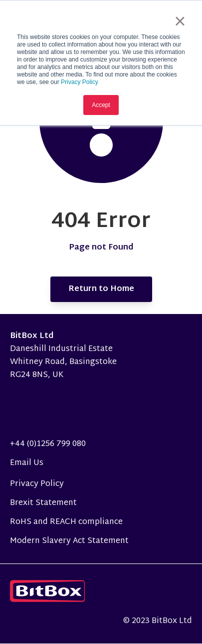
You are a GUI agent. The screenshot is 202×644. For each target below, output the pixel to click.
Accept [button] (101, 105)
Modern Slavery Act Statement (69, 541)
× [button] (180, 21)
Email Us (27, 463)
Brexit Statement (43, 503)
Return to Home (101, 289)
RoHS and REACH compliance (66, 522)
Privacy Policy (80, 82)
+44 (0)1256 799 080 (48, 444)
